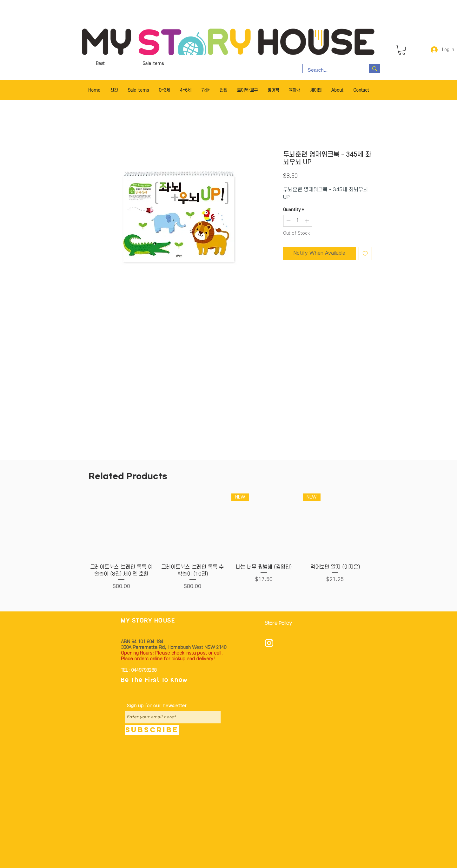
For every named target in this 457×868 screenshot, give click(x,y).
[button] (402, 50)
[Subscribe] (152, 730)
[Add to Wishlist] (365, 253)
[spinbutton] (298, 221)
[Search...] (331, 70)
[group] (228, 545)
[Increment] (308, 221)
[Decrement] (288, 221)
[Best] (100, 64)
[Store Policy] (280, 624)
